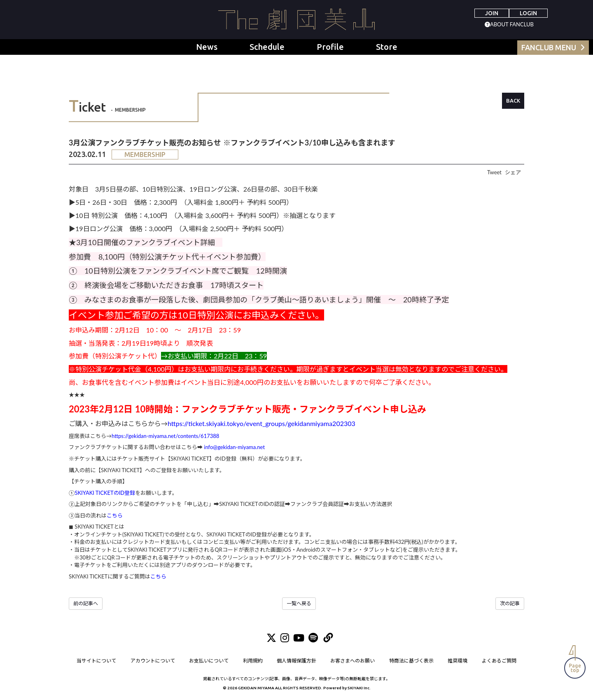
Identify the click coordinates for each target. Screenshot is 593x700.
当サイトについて (96, 661)
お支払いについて (209, 661)
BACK (513, 101)
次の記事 (510, 603)
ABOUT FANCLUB (512, 24)
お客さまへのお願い (353, 661)
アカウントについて (153, 661)
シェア (513, 172)
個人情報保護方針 (296, 661)
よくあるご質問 (499, 661)
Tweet (494, 172)
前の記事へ (86, 603)
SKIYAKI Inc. (359, 688)
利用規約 (253, 661)
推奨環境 (458, 661)
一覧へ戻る (299, 603)
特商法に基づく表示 (411, 661)
